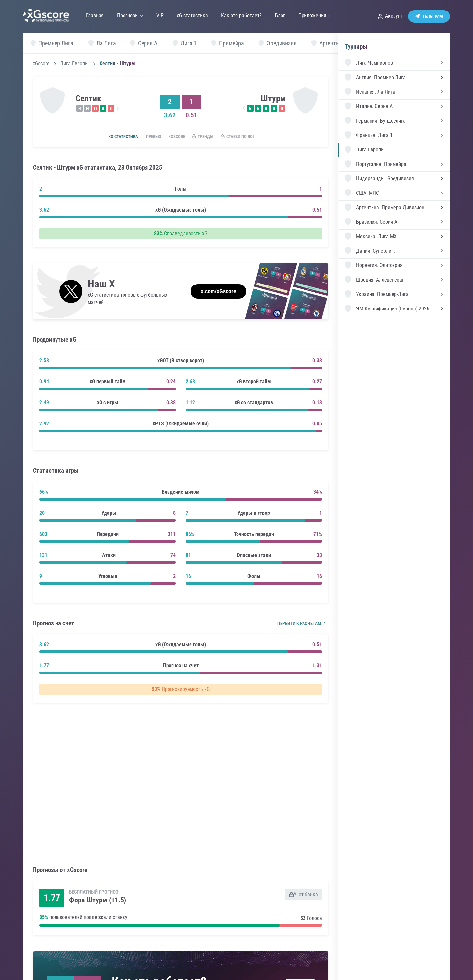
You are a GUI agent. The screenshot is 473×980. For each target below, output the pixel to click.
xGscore (41, 64)
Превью (148, 137)
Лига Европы (74, 64)
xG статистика (114, 137)
